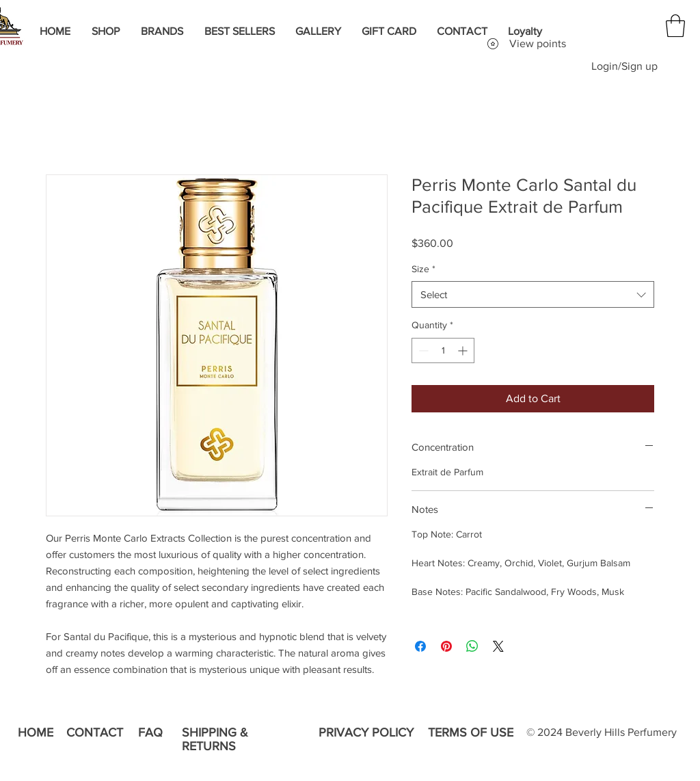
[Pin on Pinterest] (446, 646)
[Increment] (464, 350)
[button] (675, 26)
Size (423, 269)
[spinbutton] (443, 350)
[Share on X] (498, 646)
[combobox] (533, 294)
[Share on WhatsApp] (472, 646)
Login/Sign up (624, 66)
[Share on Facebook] (420, 646)
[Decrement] (422, 350)
